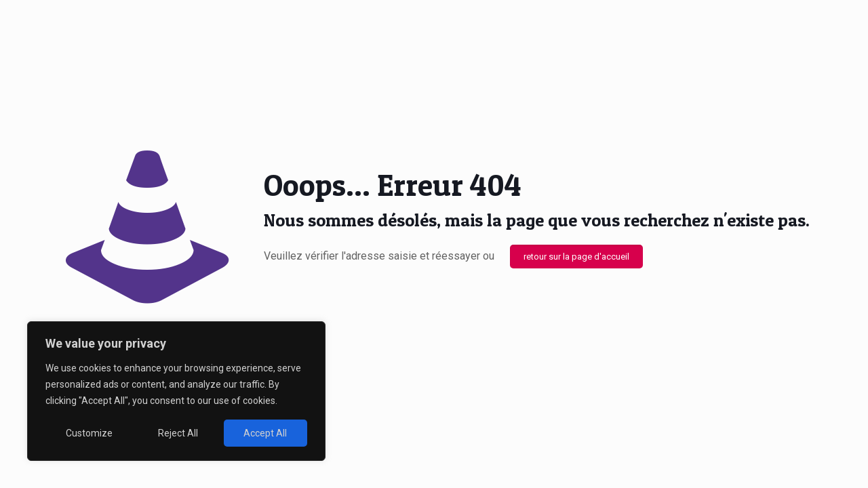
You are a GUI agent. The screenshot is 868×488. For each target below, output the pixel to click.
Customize (89, 433)
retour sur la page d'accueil (576, 257)
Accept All (265, 433)
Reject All (178, 433)
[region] (176, 391)
